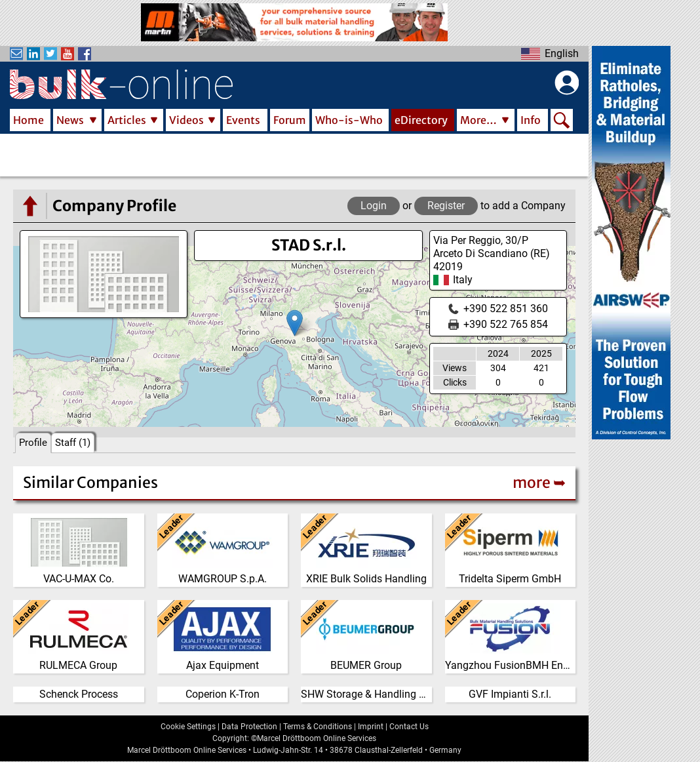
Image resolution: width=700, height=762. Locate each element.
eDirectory (421, 120)
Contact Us (409, 727)
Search (562, 121)
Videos (186, 120)
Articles (127, 120)
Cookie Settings (188, 727)
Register (446, 206)
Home (29, 120)
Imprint (371, 727)
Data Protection (249, 727)
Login (374, 206)
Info (531, 120)
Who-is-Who (349, 120)
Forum (290, 120)
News (70, 120)
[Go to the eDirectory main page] (29, 206)
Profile (33, 443)
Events (243, 120)
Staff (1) (73, 443)
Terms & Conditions (318, 727)
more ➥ (539, 482)
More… (478, 120)
